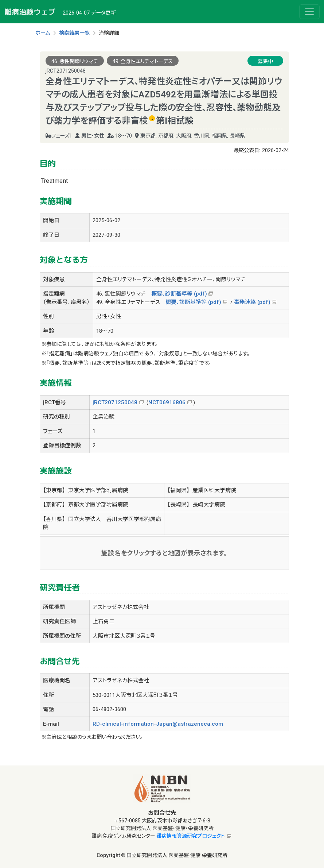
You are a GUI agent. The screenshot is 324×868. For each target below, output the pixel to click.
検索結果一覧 (74, 33)
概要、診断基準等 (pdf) (179, 294)
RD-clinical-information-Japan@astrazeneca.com (158, 724)
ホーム (43, 33)
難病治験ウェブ (30, 12)
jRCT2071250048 (115, 402)
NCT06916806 (167, 402)
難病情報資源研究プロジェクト (191, 836)
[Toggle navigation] (309, 12)
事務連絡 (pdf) (252, 302)
